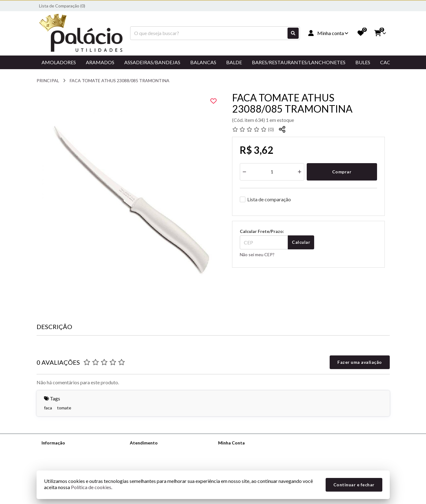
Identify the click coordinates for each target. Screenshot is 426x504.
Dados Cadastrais (235, 451)
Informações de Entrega (65, 459)
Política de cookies (91, 487)
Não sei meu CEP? (257, 254)
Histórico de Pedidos (238, 459)
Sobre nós (51, 451)
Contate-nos (142, 451)
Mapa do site (142, 459)
